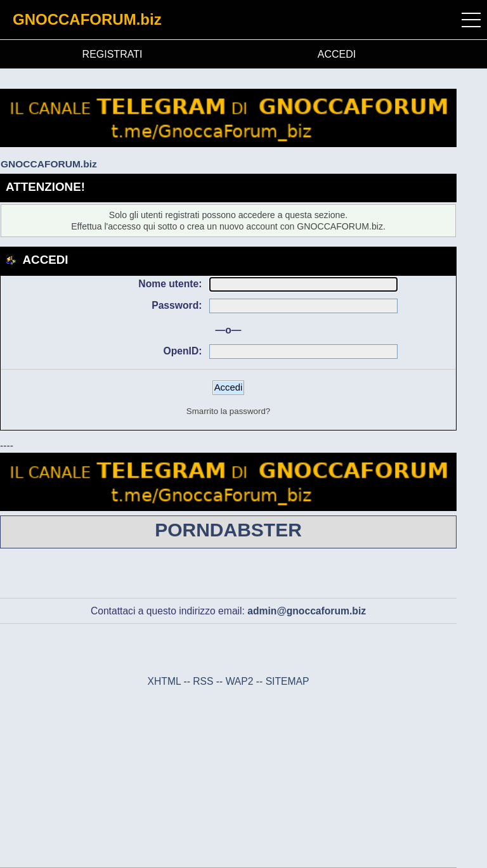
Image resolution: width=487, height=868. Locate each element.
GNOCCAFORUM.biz (87, 19)
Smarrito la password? (228, 411)
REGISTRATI (113, 54)
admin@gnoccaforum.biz (307, 611)
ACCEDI (337, 54)
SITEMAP (288, 681)
